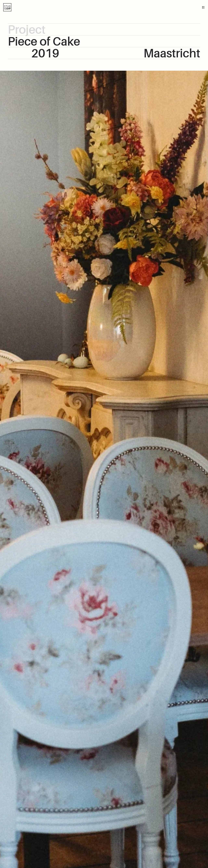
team (87, 6)
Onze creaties (106, 6)
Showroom (130, 6)
